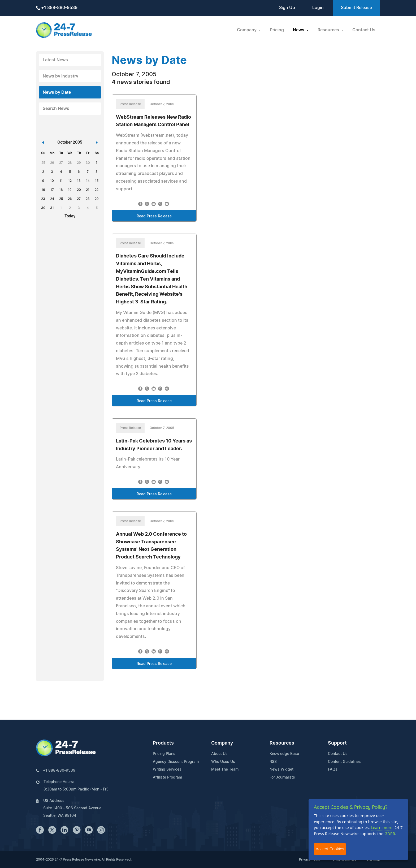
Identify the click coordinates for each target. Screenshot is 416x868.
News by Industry (60, 76)
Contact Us (364, 30)
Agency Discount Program (176, 762)
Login (318, 8)
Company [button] (247, 30)
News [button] (299, 30)
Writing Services (167, 770)
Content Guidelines (344, 762)
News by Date (57, 92)
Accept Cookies (330, 849)
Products (163, 743)
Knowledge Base (284, 754)
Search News (56, 109)
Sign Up (287, 8)
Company (222, 743)
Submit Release (356, 8)
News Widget (281, 770)
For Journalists (282, 777)
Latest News (55, 60)
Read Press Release (154, 216)
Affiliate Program (167, 777)
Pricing (277, 30)
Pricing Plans (164, 754)
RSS (273, 762)
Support (337, 743)
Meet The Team (225, 770)
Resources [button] (329, 30)
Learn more (382, 827)
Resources (282, 743)
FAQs (333, 770)
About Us (219, 754)
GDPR (390, 833)
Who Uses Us (223, 762)
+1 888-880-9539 (57, 8)
